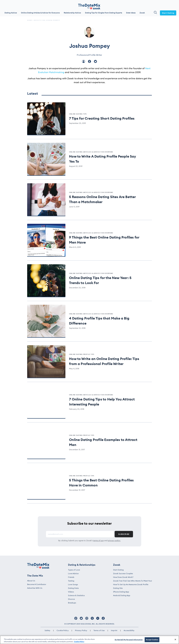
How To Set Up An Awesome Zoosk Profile (131, 584)
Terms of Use (99, 630)
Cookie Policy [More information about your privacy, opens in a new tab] (79, 642)
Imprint (114, 630)
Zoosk (142, 13)
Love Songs (73, 584)
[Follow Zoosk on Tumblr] (92, 619)
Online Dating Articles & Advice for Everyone (40, 13)
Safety (47, 630)
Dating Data (73, 588)
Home (30, 20)
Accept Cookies (152, 640)
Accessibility (129, 630)
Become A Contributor (37, 584)
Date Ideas (131, 13)
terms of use (98, 541)
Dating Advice (11, 13)
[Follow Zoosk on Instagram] (87, 619)
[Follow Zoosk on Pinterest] (76, 619)
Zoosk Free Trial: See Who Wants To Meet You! (132, 581)
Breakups (72, 603)
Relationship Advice (72, 13)
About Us (31, 581)
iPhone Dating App (121, 592)
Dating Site (118, 588)
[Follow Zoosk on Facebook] (103, 619)
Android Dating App (122, 595)
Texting (71, 581)
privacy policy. (114, 541)
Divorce (71, 599)
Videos (71, 592)
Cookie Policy (63, 630)
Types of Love (74, 570)
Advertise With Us (35, 588)
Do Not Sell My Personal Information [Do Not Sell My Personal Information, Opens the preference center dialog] (129, 640)
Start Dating (168, 13)
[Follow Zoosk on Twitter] (81, 619)
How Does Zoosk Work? (123, 577)
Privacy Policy (81, 630)
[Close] (175, 640)
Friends (71, 577)
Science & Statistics (76, 595)
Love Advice (73, 573)
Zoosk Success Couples (123, 573)
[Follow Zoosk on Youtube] (98, 619)
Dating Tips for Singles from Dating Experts (104, 13)
